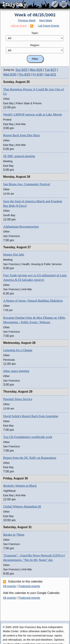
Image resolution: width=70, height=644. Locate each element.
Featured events (29, 586)
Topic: (35, 33)
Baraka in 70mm (14, 535)
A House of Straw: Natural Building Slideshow (33, 301)
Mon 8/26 (36, 70)
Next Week (46, 20)
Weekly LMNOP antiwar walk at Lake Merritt (32, 114)
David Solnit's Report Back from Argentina (31, 416)
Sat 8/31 (51, 75)
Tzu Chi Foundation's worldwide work (28, 437)
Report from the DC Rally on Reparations (30, 458)
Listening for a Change (18, 350)
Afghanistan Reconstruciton (21, 227)
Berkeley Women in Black (20, 486)
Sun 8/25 (21, 70)
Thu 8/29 (24, 75)
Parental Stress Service (18, 399)
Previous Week (27, 20)
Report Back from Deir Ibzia (21, 135)
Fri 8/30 (38, 75)
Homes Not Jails (14, 255)
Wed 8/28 (10, 75)
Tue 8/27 (50, 70)
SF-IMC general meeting (19, 156)
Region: (35, 45)
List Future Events (49, 26)
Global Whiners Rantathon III (22, 506)
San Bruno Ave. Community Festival (27, 184)
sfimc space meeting (16, 371)
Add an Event (19, 26)
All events (9, 586)
